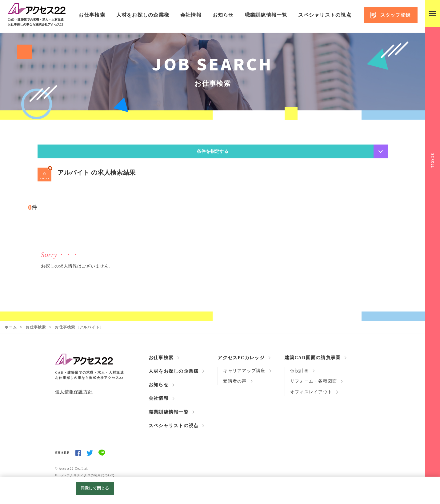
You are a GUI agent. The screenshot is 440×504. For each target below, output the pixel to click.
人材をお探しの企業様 (143, 15)
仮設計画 (300, 371)
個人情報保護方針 (74, 392)
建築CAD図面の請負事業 (313, 357)
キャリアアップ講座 (244, 371)
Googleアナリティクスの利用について (85, 475)
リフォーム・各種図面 (314, 381)
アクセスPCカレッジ (241, 357)
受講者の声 (235, 381)
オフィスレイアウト (311, 392)
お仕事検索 (92, 15)
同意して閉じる (95, 488)
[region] (220, 490)
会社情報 (191, 15)
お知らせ (223, 15)
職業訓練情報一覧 (266, 15)
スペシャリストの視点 (325, 15)
